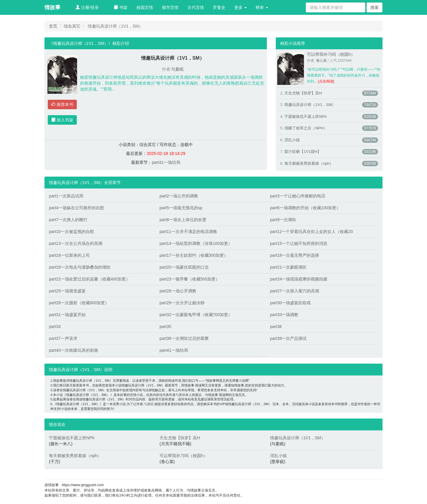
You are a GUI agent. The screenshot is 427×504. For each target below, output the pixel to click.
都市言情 (170, 7)
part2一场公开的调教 (179, 196)
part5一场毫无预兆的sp (181, 208)
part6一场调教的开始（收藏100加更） (305, 208)
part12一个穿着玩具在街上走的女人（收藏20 (312, 232)
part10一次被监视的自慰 (71, 232)
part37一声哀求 (63, 338)
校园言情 (145, 7)
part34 (55, 327)
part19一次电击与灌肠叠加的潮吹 (80, 267)
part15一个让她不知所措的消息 (299, 243)
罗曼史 (219, 7)
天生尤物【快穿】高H (303, 93)
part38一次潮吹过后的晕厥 (184, 338)
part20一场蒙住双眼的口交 (184, 267)
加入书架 (62, 120)
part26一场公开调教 (178, 291)
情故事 (52, 7)
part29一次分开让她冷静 (182, 303)
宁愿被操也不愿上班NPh (305, 117)
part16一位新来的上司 (69, 255)
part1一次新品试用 (66, 196)
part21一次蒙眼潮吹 (289, 267)
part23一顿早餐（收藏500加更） (190, 279)
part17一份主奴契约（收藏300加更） (194, 255)
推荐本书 (62, 104)
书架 (121, 7)
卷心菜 (321, 61)
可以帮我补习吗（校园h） (331, 54)
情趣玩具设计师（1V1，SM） (310, 105)
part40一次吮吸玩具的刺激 (74, 350)
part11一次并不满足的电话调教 (188, 232)
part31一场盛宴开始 (67, 315)
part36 (276, 327)
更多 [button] (240, 7)
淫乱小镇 (292, 140)
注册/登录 (87, 7)
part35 (165, 327)
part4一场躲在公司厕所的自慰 (77, 208)
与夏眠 (177, 69)
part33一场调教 (284, 315)
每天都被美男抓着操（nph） (309, 163)
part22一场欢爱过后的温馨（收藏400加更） (89, 279)
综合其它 (72, 26)
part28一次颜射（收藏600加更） (79, 303)
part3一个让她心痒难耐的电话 (298, 196)
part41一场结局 (166, 162)
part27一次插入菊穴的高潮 (295, 291)
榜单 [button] (262, 7)
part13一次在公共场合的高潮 (76, 243)
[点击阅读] (326, 81)
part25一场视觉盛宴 (67, 291)
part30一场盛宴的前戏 (291, 303)
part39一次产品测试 (289, 338)
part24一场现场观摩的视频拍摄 (299, 279)
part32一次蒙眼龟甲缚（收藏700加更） (196, 315)
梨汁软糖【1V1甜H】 (303, 152)
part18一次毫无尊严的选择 (295, 255)
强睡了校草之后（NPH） (306, 128)
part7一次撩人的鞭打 (68, 220)
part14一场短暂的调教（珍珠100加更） (196, 243)
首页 (53, 26)
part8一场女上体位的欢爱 (183, 220)
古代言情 (196, 7)
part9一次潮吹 (283, 220)
